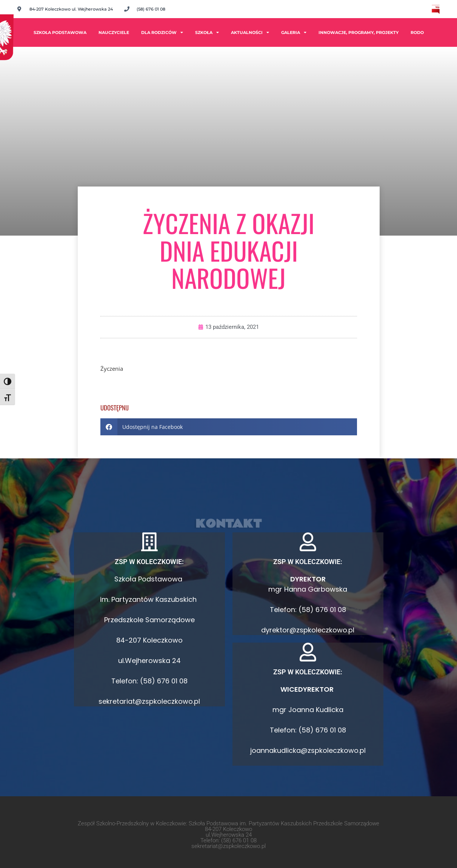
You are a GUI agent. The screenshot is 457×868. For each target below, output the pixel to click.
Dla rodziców (162, 32)
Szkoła (207, 32)
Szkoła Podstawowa (60, 32)
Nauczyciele (114, 32)
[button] (229, 427)
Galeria (294, 32)
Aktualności (250, 32)
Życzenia (112, 368)
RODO (417, 32)
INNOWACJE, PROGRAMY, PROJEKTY (359, 32)
